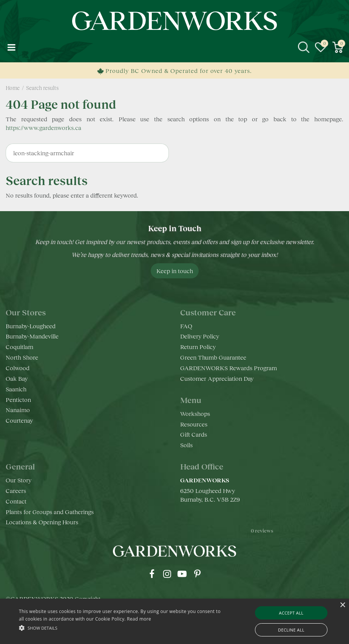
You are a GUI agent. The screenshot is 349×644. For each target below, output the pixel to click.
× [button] (342, 605)
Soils (186, 445)
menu (11, 47)
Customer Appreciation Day (217, 378)
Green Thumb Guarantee (213, 357)
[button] (120, 628)
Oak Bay (17, 378)
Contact (16, 501)
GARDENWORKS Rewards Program (229, 368)
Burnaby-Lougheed (31, 326)
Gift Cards (194, 434)
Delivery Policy (200, 336)
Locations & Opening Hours (42, 522)
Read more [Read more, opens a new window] (139, 619)
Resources (194, 424)
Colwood (18, 368)
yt (182, 574)
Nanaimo (18, 410)
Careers (16, 490)
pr (197, 574)
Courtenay (19, 420)
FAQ (186, 326)
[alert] (174, 621)
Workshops (195, 413)
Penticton (18, 399)
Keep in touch (175, 271)
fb (152, 574)
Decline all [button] (291, 630)
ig (167, 574)
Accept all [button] (291, 613)
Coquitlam (19, 347)
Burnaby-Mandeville (32, 336)
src (304, 47)
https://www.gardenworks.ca (43, 127)
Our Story (19, 480)
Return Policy (198, 347)
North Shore (22, 357)
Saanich (16, 389)
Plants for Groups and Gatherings (50, 512)
